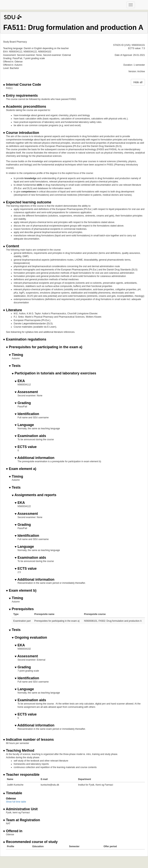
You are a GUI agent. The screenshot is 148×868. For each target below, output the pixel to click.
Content (11, 246)
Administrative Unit (20, 809)
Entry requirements (20, 96)
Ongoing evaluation (29, 638)
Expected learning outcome (27, 202)
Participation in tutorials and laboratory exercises (54, 373)
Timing (16, 355)
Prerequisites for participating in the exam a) (44, 347)
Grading (23, 403)
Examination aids (30, 436)
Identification (27, 414)
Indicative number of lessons (28, 740)
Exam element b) (21, 591)
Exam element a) (21, 469)
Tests (15, 366)
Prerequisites (21, 609)
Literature (13, 310)
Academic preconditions (25, 107)
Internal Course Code (22, 85)
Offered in (13, 831)
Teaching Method (19, 751)
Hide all (138, 82)
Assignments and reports (34, 495)
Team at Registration (22, 820)
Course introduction (21, 133)
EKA (20, 381)
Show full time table (16, 802)
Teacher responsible (21, 775)
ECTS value (26, 447)
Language (24, 425)
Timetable (13, 793)
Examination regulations (25, 339)
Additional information (34, 458)
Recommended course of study (30, 842)
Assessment (26, 392)
